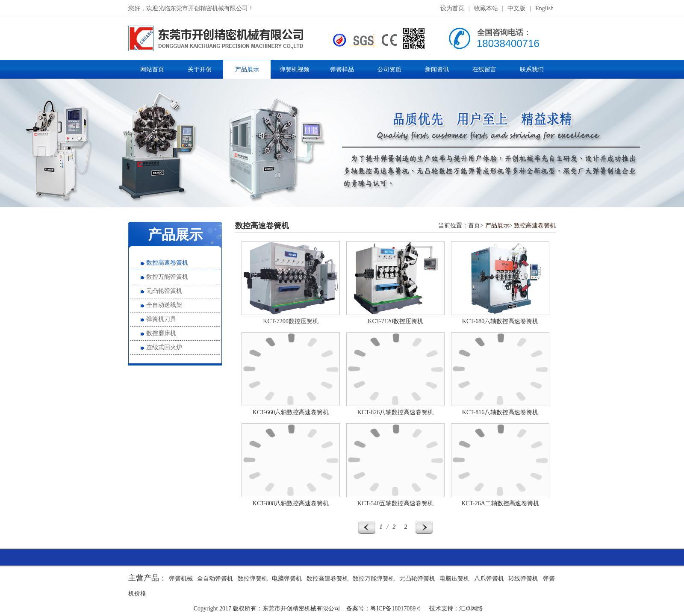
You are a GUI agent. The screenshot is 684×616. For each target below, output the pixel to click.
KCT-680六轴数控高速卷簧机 (500, 321)
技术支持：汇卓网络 (456, 609)
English (544, 8)
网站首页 (152, 69)
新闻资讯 (437, 69)
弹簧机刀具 (161, 319)
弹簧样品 (342, 69)
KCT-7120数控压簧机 (395, 321)
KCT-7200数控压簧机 (290, 321)
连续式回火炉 (164, 347)
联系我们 (532, 69)
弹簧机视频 (295, 69)
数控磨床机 (161, 333)
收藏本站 (486, 8)
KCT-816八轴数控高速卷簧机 (500, 412)
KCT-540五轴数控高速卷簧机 (395, 503)
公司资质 (389, 69)
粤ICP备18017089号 (396, 609)
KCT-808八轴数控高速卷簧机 (291, 503)
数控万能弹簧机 (167, 277)
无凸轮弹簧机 (164, 291)
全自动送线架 (164, 305)
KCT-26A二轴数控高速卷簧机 (500, 503)
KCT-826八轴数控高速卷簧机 (395, 412)
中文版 (516, 8)
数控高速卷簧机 (167, 263)
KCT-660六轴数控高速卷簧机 (291, 412)
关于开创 (200, 69)
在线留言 (484, 69)
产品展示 (247, 69)
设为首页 (452, 8)
